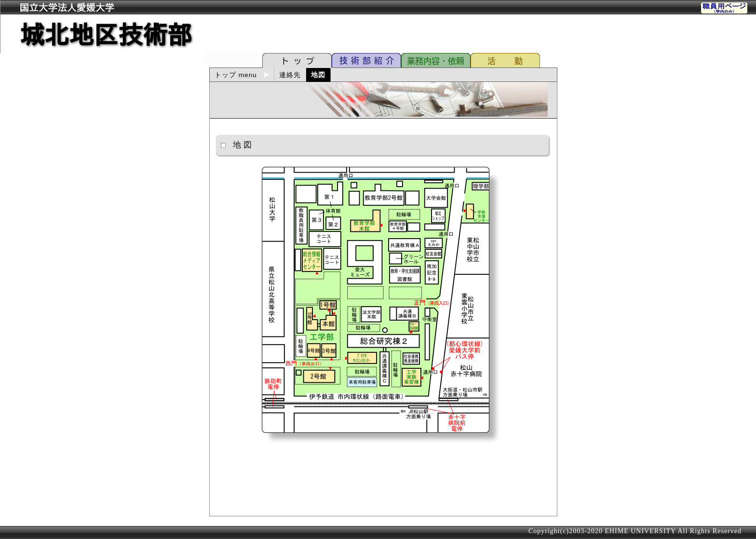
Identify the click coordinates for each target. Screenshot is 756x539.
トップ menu (242, 75)
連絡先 (290, 75)
